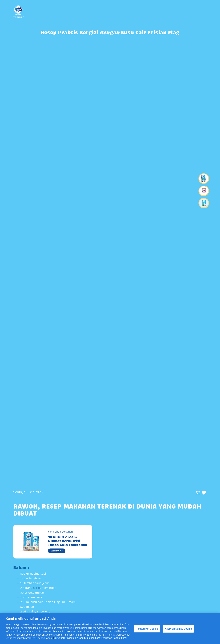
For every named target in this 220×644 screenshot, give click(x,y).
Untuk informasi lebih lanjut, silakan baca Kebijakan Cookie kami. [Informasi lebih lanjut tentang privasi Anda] (90, 638)
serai (37, 588)
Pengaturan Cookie (147, 629)
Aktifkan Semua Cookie (178, 629)
